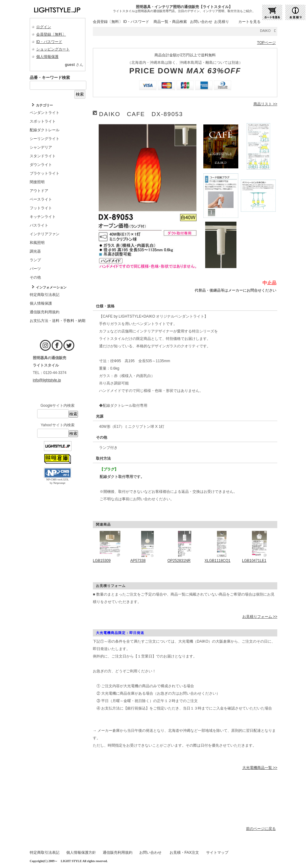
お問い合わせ (201, 22)
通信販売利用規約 (118, 853)
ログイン (44, 27)
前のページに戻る (261, 829)
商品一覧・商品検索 (170, 22)
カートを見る (249, 22)
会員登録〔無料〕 (51, 34)
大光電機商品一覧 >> (260, 768)
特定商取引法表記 (45, 853)
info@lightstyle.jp (47, 380)
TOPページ (266, 43)
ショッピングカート (53, 49)
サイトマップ (217, 853)
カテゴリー (44, 105)
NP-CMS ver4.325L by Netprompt (57, 481)
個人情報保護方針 (81, 853)
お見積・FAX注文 (184, 853)
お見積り (222, 22)
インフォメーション (51, 287)
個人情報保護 (47, 57)
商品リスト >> (265, 104)
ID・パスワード (49, 42)
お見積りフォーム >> (260, 617)
